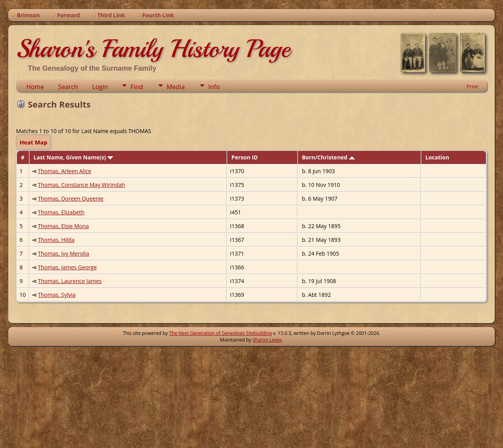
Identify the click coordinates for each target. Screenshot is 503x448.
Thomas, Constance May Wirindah (81, 185)
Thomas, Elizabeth (61, 212)
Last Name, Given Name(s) (73, 157)
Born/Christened (328, 157)
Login (100, 87)
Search (68, 87)
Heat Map (34, 142)
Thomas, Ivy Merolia (63, 253)
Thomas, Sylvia (57, 295)
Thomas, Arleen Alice (64, 171)
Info (214, 87)
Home (35, 87)
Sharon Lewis (267, 340)
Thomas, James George (67, 267)
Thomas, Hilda (56, 240)
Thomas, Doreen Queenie (71, 198)
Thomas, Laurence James (70, 281)
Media (176, 87)
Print (472, 86)
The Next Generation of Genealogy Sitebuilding (220, 333)
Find (137, 87)
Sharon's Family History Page (153, 49)
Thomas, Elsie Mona (63, 226)
